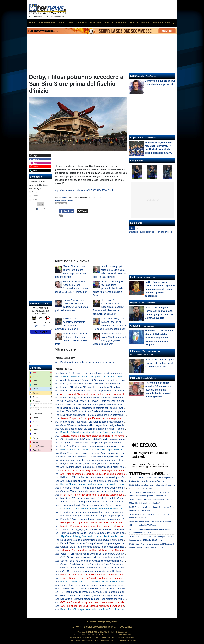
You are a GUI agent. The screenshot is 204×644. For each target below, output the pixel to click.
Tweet (83, 211)
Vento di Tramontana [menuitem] (115, 23)
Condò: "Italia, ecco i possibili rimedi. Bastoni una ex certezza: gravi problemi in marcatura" (107, 585)
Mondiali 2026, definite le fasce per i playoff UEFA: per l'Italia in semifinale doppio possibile (111, 391)
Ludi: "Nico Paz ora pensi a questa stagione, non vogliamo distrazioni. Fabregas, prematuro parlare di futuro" (116, 446)
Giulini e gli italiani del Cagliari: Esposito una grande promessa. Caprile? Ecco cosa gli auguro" (112, 439)
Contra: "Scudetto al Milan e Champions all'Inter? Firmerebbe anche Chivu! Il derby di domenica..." (111, 564)
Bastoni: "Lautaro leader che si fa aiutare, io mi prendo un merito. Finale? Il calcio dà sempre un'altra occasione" (118, 484)
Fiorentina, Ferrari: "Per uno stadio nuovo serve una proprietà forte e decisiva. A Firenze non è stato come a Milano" (120, 488)
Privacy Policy (111, 622)
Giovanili (135, 326)
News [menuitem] (70, 23)
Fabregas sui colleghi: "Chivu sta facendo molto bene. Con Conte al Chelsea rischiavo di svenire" (110, 523)
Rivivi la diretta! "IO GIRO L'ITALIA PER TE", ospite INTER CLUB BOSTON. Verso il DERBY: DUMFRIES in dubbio (120, 450)
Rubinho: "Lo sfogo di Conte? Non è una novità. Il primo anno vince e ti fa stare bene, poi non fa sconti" (113, 540)
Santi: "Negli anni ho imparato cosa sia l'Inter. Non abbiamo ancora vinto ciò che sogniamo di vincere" (113, 453)
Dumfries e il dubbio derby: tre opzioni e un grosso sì (88, 362)
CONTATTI (114, 627)
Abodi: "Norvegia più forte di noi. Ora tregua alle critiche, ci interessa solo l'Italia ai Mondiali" (107, 380)
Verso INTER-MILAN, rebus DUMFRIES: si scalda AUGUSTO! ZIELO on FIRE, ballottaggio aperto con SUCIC (117, 554)
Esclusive (135, 277)
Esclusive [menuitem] (95, 23)
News (65, 198)
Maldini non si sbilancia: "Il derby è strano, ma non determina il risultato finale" (100, 415)
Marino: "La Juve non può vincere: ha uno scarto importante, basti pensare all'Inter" (103, 373)
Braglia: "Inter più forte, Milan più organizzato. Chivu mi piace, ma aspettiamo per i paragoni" (108, 464)
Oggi (132, 228)
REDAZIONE (88, 627)
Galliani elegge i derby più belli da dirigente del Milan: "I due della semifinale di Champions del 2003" (112, 429)
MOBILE (123, 627)
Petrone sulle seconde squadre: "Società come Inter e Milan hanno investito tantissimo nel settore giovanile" (158, 390)
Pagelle (134, 303)
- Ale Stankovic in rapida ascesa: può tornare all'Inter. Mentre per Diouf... (100, 602)
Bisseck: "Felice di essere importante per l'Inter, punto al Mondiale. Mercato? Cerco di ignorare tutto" (112, 432)
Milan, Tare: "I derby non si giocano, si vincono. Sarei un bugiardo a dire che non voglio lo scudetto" (111, 495)
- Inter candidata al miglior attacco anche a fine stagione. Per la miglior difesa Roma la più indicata (115, 460)
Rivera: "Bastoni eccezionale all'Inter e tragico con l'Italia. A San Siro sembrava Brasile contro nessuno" (113, 575)
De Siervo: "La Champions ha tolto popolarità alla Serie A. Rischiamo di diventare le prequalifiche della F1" (109, 307)
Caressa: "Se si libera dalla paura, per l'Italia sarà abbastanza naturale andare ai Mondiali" (107, 491)
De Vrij (35, 200)
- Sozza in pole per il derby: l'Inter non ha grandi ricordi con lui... (96, 595)
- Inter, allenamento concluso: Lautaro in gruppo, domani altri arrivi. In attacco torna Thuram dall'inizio (115, 474)
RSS (130, 627)
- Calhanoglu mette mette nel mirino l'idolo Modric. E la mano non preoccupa (102, 568)
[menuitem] (173, 23)
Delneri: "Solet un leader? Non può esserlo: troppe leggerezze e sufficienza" (99, 543)
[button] (41, 204)
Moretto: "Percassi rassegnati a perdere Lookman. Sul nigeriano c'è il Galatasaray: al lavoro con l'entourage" (116, 526)
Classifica (35, 368)
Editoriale (135, 76)
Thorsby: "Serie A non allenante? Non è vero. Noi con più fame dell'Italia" (98, 589)
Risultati (41, 209)
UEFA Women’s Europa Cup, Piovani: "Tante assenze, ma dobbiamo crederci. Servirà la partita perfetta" (114, 401)
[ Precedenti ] (41, 325)
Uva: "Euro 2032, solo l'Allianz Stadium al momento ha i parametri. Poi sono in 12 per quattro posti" (111, 411)
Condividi (67, 211)
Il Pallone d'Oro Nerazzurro (145, 351)
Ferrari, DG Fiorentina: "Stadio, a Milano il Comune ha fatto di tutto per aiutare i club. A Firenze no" (111, 384)
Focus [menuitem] (61, 23)
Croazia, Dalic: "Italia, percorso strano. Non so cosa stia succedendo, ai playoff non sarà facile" (109, 547)
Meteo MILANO (41, 332)
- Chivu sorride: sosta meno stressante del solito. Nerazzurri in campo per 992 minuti (106, 571)
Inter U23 (135, 378)
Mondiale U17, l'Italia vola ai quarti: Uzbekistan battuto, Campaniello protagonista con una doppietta (112, 498)
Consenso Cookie (95, 622)
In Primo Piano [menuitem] (47, 23)
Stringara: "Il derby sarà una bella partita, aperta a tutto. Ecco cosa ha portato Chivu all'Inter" (108, 443)
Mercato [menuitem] (145, 23)
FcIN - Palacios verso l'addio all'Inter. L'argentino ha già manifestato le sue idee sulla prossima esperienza (160, 289)
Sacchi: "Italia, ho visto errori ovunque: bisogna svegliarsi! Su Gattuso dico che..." (102, 561)
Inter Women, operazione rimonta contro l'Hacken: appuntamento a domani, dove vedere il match (110, 512)
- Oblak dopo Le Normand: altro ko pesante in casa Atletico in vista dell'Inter (102, 557)
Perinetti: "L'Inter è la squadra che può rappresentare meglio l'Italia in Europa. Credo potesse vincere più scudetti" (119, 519)
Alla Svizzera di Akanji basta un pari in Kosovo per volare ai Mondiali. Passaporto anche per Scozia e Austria (116, 394)
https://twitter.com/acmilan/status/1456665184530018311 (84, 190)
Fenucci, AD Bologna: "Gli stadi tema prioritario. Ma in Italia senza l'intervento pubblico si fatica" (108, 288)
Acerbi (34, 192)
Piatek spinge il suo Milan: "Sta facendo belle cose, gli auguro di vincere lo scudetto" (104, 422)
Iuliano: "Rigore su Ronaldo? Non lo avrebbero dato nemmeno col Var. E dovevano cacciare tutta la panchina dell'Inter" (121, 578)
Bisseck (35, 196)
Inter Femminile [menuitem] (161, 23)
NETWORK (77, 627)
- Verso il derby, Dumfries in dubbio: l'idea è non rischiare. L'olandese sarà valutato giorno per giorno (114, 536)
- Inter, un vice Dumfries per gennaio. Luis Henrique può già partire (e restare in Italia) (106, 592)
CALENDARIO (101, 627)
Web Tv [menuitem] (134, 23)
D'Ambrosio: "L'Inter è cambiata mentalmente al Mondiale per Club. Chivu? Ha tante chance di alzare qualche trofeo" (120, 509)
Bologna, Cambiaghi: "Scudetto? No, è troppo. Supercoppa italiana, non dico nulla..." (104, 516)
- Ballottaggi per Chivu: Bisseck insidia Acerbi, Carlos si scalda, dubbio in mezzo (104, 606)
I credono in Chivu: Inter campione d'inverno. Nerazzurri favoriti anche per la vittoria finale (111, 505)
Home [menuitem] (32, 23)
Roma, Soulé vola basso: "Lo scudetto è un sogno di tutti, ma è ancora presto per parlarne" (107, 457)
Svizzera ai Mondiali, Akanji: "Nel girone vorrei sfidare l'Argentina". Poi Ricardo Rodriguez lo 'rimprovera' (114, 377)
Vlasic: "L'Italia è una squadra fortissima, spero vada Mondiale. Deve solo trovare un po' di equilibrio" (112, 502)
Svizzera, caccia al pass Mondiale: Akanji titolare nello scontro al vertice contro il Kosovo (106, 436)
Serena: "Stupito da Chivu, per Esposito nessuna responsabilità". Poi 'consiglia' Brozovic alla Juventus (113, 418)
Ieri (138, 228)
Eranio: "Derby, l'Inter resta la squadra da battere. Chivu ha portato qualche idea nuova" (105, 398)
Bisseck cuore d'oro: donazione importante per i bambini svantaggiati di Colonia (101, 408)
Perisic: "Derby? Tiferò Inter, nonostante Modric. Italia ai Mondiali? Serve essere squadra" (106, 582)
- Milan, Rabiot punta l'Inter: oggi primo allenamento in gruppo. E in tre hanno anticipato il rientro (112, 481)
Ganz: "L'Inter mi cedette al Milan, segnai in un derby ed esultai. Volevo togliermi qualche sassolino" (112, 425)
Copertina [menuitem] (82, 23)
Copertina (135, 138)
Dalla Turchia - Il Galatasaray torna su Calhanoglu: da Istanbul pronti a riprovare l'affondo (106, 470)
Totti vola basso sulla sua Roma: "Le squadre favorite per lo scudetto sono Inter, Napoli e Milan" (109, 533)
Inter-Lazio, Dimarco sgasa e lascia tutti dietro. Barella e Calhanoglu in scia (160, 363)
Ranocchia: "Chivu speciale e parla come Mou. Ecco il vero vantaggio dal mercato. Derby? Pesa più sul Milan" (117, 609)
